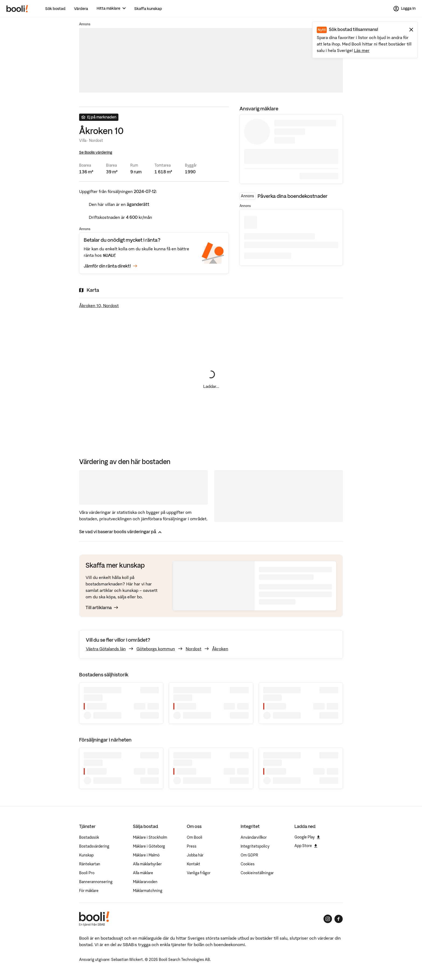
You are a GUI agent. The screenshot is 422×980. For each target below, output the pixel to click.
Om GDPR (249, 855)
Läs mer (362, 50)
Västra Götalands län (106, 649)
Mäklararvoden (145, 882)
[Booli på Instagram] (328, 919)
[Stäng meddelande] (411, 30)
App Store (306, 846)
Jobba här (195, 855)
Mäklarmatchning (148, 891)
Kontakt (194, 864)
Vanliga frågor (199, 873)
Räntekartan (90, 864)
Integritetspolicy (255, 846)
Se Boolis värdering (96, 152)
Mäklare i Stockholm (150, 837)
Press (192, 846)
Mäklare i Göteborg (149, 846)
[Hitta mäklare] (111, 8)
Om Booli (195, 837)
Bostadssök (89, 837)
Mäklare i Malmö (146, 855)
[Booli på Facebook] (339, 919)
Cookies (248, 864)
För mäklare (89, 891)
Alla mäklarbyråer (147, 864)
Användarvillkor (254, 837)
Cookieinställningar (257, 873)
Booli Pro (87, 873)
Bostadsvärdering (94, 846)
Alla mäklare (143, 873)
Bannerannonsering (96, 882)
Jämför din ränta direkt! (110, 266)
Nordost (194, 649)
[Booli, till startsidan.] (17, 9)
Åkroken (220, 649)
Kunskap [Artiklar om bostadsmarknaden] (86, 855)
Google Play (307, 837)
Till (102, 607)
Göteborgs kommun (156, 649)
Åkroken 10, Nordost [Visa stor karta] (99, 305)
